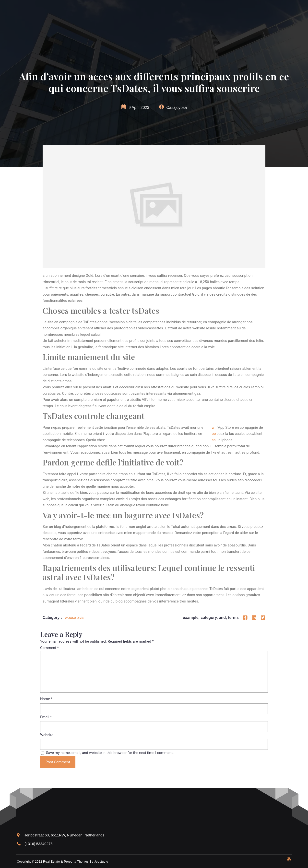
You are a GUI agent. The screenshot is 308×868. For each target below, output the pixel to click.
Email (46, 717)
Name (46, 699)
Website (47, 735)
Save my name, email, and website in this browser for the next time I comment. (110, 753)
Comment (49, 648)
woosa (214, 434)
